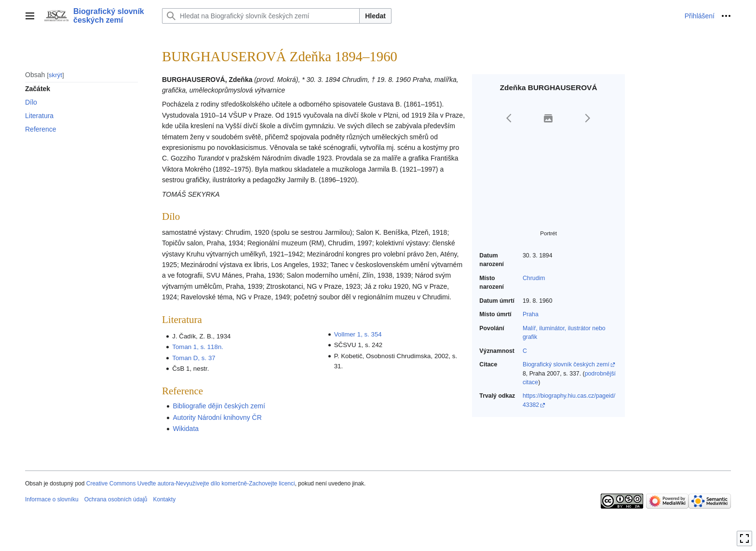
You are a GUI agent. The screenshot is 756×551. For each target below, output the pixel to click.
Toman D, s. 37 (194, 358)
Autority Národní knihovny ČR (217, 417)
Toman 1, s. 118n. (198, 347)
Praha (531, 314)
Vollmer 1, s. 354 (358, 334)
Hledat (375, 16)
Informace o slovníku (52, 499)
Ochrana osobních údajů (116, 499)
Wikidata (186, 429)
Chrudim (534, 278)
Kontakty (164, 499)
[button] (509, 118)
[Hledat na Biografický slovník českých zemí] (261, 16)
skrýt (55, 75)
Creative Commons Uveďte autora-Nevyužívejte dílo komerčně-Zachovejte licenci (191, 484)
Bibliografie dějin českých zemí (219, 406)
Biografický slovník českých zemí (566, 364)
